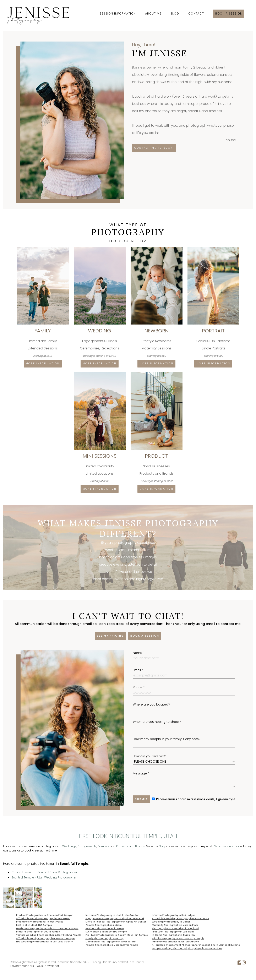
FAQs (39, 966)
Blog (175, 14)
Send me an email (227, 846)
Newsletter (52, 966)
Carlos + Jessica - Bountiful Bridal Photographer (44, 872)
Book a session (229, 14)
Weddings (69, 846)
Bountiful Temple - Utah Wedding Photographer (44, 878)
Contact (196, 14)
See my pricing (110, 636)
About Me (153, 14)
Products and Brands (130, 846)
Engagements (87, 846)
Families (103, 846)
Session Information (118, 14)
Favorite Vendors (22, 966)
